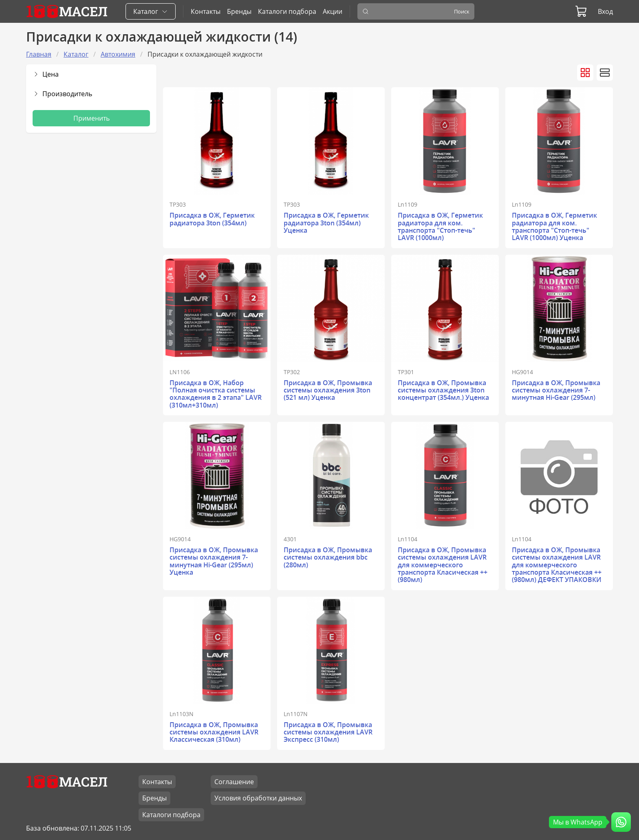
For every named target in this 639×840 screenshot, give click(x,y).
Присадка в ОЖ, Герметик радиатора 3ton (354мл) (212, 219)
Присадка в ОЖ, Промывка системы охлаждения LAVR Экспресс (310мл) (328, 732)
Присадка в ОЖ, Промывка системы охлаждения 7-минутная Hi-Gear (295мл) (556, 390)
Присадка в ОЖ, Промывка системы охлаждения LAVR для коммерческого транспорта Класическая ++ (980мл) (443, 565)
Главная (39, 54)
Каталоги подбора (287, 11)
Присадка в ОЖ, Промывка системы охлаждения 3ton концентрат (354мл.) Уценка (443, 390)
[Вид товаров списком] (605, 73)
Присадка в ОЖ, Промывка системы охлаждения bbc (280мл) (328, 557)
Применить (91, 118)
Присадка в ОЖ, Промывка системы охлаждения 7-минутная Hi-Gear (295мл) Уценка (214, 561)
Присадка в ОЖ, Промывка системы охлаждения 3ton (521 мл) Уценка (328, 390)
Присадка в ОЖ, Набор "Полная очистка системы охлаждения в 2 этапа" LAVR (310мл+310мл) (216, 394)
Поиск (462, 11)
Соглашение (234, 782)
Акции (333, 11)
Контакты (206, 11)
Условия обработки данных (258, 798)
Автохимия (118, 54)
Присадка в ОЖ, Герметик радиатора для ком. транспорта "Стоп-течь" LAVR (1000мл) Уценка (554, 226)
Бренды (239, 11)
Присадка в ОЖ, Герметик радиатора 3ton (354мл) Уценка (326, 223)
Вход (605, 11)
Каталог (76, 54)
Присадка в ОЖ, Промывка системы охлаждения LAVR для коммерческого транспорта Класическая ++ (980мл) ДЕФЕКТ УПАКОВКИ (557, 565)
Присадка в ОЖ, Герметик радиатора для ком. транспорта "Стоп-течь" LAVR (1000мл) (440, 226)
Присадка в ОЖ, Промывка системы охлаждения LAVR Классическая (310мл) (214, 732)
